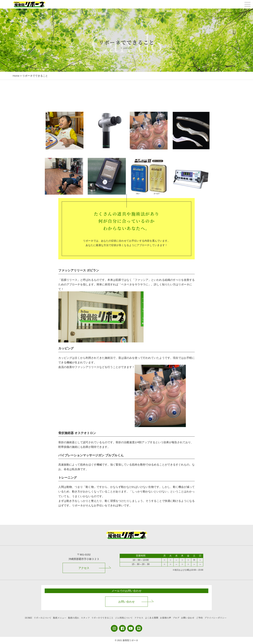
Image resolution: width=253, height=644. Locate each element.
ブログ (176, 618)
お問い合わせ (126, 602)
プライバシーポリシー (215, 618)
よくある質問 (152, 618)
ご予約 (199, 618)
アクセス (84, 568)
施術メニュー (60, 618)
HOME (28, 618)
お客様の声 (165, 618)
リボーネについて (43, 618)
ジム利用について (124, 618)
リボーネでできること (102, 618)
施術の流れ (74, 618)
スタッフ (85, 618)
